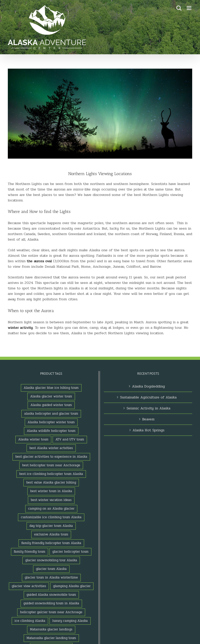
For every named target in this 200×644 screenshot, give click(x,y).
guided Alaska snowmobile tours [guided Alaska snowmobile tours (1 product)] (51, 595)
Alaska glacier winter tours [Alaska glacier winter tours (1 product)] (51, 396)
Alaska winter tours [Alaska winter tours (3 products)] (33, 439)
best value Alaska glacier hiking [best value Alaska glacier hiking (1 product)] (51, 482)
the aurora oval (39, 261)
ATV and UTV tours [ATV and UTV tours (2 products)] (70, 439)
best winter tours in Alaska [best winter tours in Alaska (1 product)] (51, 491)
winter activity (20, 328)
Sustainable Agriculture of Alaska (148, 397)
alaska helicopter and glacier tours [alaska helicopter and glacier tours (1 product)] (51, 414)
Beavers (148, 419)
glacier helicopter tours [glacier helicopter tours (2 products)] (70, 552)
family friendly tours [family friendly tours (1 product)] (30, 552)
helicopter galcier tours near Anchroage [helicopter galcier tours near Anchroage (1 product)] (51, 612)
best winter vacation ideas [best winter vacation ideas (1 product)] (51, 500)
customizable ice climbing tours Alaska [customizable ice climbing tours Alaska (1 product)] (51, 517)
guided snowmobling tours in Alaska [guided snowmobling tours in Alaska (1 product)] (51, 603)
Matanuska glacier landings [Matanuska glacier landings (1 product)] (51, 629)
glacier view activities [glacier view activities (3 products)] (29, 586)
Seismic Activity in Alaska (148, 408)
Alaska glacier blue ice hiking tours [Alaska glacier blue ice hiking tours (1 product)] (51, 388)
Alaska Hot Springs (148, 430)
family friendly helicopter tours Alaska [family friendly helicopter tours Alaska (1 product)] (51, 543)
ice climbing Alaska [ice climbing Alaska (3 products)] (30, 621)
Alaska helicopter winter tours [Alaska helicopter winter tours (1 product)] (51, 422)
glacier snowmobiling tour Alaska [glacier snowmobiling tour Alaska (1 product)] (51, 560)
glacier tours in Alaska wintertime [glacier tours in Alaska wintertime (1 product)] (51, 577)
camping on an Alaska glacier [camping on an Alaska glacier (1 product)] (51, 509)
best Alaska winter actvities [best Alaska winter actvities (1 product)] (51, 448)
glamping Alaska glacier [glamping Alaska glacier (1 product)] (72, 586)
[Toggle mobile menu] (189, 8)
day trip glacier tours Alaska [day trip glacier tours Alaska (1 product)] (51, 526)
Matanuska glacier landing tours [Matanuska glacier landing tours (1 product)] (51, 638)
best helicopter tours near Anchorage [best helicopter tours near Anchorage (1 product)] (51, 465)
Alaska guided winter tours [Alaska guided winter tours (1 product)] (51, 405)
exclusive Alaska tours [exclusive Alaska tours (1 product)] (51, 534)
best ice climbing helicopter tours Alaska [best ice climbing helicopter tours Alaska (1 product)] (51, 474)
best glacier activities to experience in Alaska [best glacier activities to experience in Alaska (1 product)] (51, 457)
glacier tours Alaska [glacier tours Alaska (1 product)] (51, 569)
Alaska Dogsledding (148, 386)
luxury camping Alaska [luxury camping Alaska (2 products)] (70, 621)
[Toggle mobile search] (179, 8)
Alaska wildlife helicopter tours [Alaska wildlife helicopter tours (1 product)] (51, 431)
